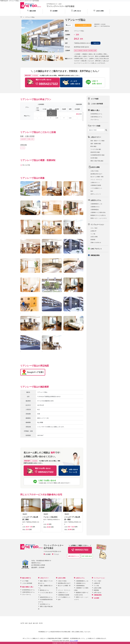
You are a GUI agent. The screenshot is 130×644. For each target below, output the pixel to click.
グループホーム (95, 120)
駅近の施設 (93, 146)
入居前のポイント (95, 182)
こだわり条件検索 (97, 104)
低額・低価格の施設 (96, 144)
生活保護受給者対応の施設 (97, 155)
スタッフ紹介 (94, 228)
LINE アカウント (96, 249)
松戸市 (23, 623)
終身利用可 (24, 139)
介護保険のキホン (95, 207)
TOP (21, 17)
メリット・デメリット (96, 180)
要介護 (85, 50)
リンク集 (93, 234)
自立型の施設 (94, 158)
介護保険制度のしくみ (96, 204)
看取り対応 (31, 139)
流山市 (30, 623)
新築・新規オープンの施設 (97, 141)
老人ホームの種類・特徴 (97, 177)
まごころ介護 (74, 641)
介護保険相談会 (95, 210)
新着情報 (93, 240)
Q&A (92, 191)
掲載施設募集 (95, 255)
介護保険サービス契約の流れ (98, 212)
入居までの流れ (95, 171)
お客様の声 (93, 231)
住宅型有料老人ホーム (96, 114)
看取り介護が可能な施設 (97, 161)
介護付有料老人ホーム (96, 117)
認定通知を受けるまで (96, 174)
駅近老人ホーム (44, 590)
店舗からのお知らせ (96, 242)
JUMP (64, 643)
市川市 (41, 623)
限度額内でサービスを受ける (98, 215)
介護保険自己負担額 (96, 185)
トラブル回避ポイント (96, 188)
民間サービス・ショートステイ (99, 218)
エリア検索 (95, 99)
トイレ (23, 148)
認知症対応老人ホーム (46, 597)
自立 (76, 50)
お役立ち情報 (94, 237)
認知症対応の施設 (95, 152)
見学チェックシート (96, 194)
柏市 (26, 623)
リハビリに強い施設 (96, 149)
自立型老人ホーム (45, 604)
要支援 (80, 50)
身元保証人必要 (92, 50)
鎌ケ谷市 (36, 623)
